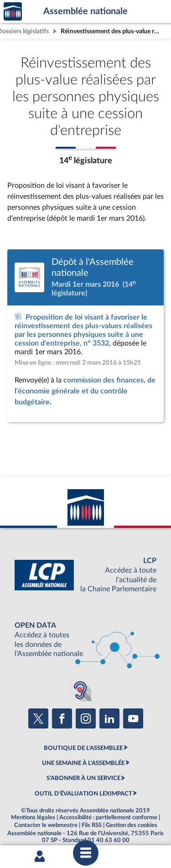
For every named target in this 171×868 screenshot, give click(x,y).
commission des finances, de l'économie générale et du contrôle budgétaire (85, 391)
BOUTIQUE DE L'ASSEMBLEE (83, 748)
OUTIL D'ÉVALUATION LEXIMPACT (83, 794)
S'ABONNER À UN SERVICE (83, 778)
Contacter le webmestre (46, 825)
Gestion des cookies (132, 825)
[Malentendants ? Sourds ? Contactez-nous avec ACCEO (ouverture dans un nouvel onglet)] (80, 690)
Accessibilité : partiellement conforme (108, 817)
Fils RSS (92, 825)
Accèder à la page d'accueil (13, 12)
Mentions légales (33, 817)
